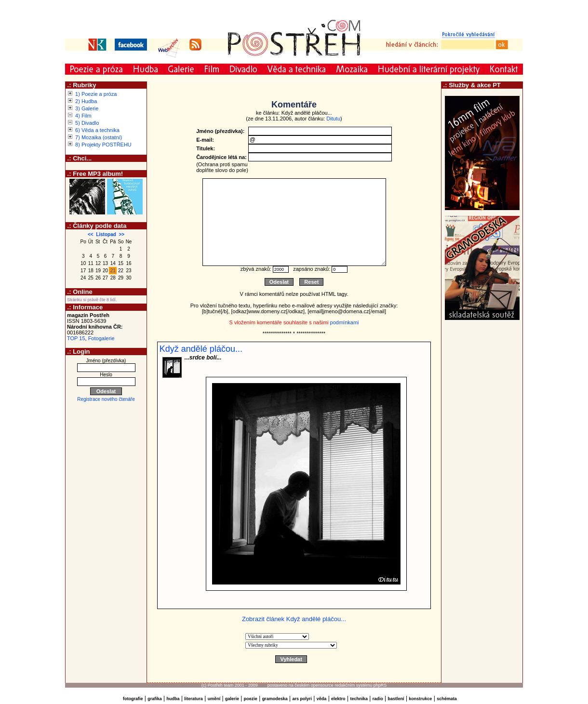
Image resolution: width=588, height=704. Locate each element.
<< (91, 234)
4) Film (83, 116)
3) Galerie (87, 108)
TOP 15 (76, 338)
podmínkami (345, 322)
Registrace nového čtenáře (106, 399)
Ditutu (333, 119)
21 (113, 271)
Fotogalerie (101, 338)
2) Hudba (86, 101)
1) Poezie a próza (96, 94)
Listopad (106, 234)
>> (121, 234)
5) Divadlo (87, 123)
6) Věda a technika (97, 130)
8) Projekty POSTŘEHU (103, 145)
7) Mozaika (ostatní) (99, 137)
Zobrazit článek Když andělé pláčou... (294, 619)
